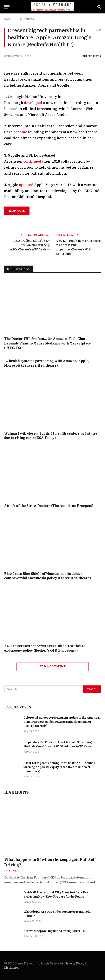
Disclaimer (12, 968)
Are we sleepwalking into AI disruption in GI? (54, 931)
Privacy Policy (75, 964)
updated (26, 185)
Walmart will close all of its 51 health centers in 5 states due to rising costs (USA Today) (51, 436)
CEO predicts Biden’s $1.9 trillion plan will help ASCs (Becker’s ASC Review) (30, 245)
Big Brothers (92, 56)
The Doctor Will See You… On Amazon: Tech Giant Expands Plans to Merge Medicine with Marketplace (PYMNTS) (48, 343)
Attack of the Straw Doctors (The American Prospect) (49, 506)
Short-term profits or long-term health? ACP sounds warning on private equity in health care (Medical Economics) (59, 767)
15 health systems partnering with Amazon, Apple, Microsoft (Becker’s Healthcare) (47, 363)
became (20, 132)
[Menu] (7, 7)
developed (33, 103)
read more (17, 211)
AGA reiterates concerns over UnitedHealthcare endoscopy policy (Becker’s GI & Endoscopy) (45, 648)
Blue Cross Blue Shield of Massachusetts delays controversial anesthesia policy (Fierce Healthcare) (47, 576)
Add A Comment (52, 666)
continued (32, 161)
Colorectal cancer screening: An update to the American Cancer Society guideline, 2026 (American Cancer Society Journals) (62, 722)
